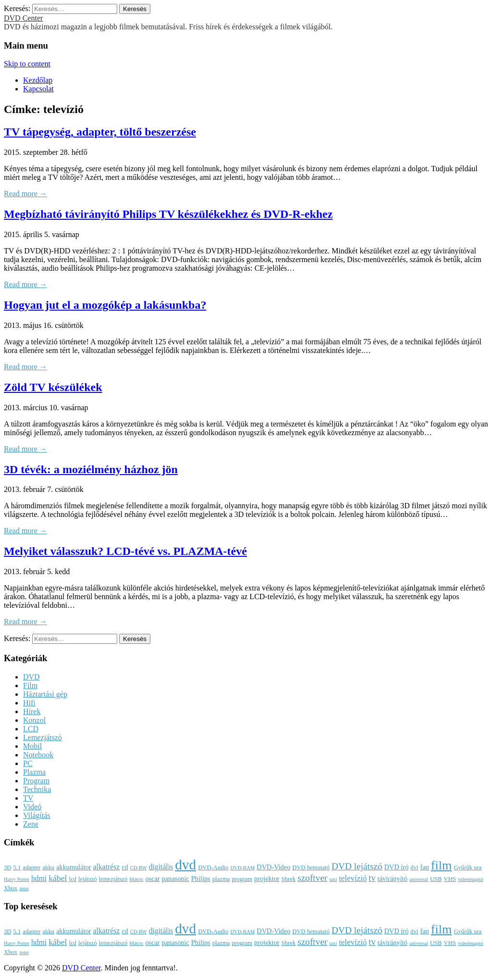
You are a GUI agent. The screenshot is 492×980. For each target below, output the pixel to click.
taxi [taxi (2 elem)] (333, 879)
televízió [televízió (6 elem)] (353, 878)
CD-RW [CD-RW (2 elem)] (139, 868)
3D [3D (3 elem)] (7, 867)
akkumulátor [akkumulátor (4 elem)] (74, 867)
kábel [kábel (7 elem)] (58, 878)
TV (28, 798)
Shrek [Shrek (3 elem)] (289, 879)
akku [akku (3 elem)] (49, 867)
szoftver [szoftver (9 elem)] (312, 878)
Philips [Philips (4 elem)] (201, 879)
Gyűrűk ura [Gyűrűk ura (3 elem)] (467, 867)
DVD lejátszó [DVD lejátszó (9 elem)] (357, 866)
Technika (37, 789)
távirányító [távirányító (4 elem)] (393, 879)
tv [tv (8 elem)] (372, 878)
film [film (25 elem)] (442, 865)
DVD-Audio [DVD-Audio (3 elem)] (213, 867)
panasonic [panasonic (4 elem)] (176, 879)
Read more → (25, 194)
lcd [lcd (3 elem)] (72, 879)
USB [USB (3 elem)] (436, 879)
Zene (31, 824)
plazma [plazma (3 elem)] (221, 879)
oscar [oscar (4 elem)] (152, 879)
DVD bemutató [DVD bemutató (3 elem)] (311, 867)
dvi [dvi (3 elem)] (414, 867)
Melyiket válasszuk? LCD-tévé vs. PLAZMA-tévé (125, 551)
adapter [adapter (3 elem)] (31, 867)
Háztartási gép (45, 694)
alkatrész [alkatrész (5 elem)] (107, 867)
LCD (31, 729)
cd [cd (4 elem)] (125, 867)
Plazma (34, 772)
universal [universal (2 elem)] (419, 879)
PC (28, 763)
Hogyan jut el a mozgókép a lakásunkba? (105, 305)
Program (36, 781)
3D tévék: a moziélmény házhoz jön (91, 469)
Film (30, 685)
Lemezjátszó (43, 737)
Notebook (38, 755)
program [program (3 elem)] (242, 879)
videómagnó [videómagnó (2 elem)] (471, 879)
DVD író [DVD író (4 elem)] (397, 867)
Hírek (32, 711)
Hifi (29, 703)
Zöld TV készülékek (53, 387)
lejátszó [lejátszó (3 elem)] (88, 879)
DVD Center (23, 18)
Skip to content (27, 64)
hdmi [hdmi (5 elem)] (39, 878)
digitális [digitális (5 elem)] (161, 867)
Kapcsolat (38, 89)
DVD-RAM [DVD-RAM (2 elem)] (242, 868)
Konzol (34, 720)
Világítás (37, 815)
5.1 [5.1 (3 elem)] (17, 867)
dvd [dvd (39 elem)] (185, 865)
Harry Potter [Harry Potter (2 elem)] (17, 879)
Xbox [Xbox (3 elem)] (11, 888)
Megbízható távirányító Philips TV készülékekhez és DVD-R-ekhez (168, 214)
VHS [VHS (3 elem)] (450, 879)
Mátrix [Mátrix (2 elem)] (136, 879)
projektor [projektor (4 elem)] (267, 879)
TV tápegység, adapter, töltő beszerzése (100, 132)
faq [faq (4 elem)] (424, 867)
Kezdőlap (38, 80)
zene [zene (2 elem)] (24, 888)
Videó (32, 807)
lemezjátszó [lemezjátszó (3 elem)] (113, 879)
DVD (31, 677)
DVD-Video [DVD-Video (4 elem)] (273, 867)
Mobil (32, 746)
